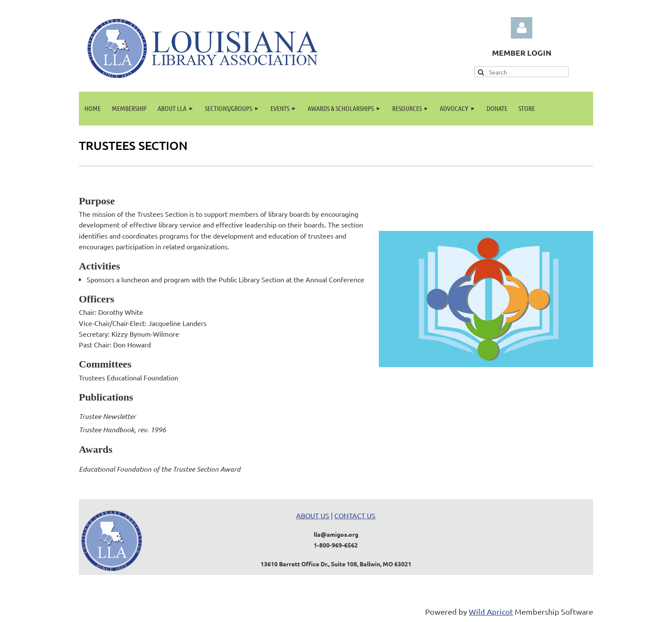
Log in (522, 28)
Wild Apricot (491, 612)
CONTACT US (355, 515)
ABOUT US (313, 515)
